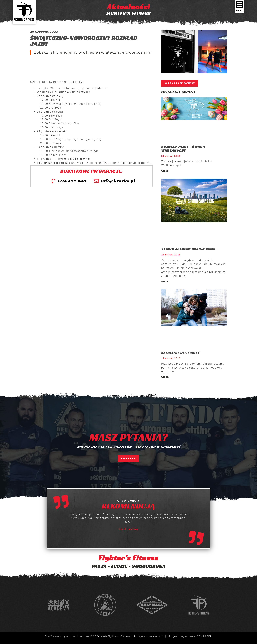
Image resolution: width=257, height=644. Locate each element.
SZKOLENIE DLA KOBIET (180, 353)
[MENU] (239, 5)
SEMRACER (204, 636)
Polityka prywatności (148, 636)
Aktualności (128, 7)
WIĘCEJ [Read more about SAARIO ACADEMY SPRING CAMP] (166, 281)
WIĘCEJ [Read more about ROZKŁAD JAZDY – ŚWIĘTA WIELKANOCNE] (166, 171)
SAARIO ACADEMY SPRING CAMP (188, 249)
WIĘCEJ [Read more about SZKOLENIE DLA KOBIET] (166, 377)
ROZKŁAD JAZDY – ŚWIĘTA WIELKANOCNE (183, 149)
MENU (240, 10)
